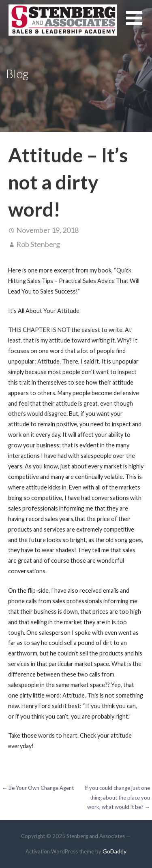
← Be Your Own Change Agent (38, 788)
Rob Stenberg (38, 244)
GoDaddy (115, 851)
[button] (139, 23)
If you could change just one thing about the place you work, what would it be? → (117, 797)
